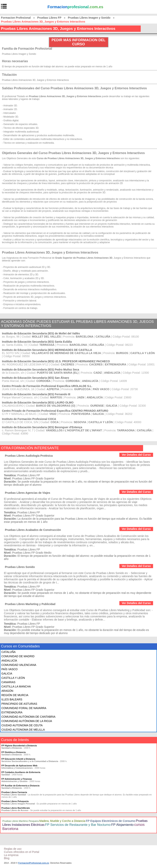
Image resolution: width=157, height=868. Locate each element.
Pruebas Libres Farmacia (14, 792)
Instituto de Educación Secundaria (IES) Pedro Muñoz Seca (41, 370)
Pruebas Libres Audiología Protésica (29, 456)
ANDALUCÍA (9, 661)
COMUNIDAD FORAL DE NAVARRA (24, 708)
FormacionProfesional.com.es (34, 863)
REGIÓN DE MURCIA (15, 695)
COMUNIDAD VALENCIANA (19, 665)
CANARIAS (8, 682)
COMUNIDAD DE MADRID (18, 656)
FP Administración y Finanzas (17, 779)
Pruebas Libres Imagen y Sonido (89, 18)
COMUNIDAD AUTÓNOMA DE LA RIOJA (27, 721)
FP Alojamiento (123, 825)
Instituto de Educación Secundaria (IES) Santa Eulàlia (37, 342)
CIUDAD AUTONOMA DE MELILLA (23, 730)
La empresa (11, 855)
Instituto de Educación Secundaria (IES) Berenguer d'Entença (42, 427)
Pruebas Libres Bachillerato (16, 808)
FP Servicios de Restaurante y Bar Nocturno (78, 825)
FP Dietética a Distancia (14, 752)
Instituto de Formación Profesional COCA (29, 419)
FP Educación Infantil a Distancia (18, 759)
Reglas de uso (13, 849)
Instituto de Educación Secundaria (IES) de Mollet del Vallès (41, 333)
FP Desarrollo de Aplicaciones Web (19, 766)
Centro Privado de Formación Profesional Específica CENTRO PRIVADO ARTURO (55, 411)
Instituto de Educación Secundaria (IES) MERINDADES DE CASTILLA (47, 350)
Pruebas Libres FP (49, 18)
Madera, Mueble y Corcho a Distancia (62, 821)
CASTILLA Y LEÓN (13, 678)
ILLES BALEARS (12, 699)
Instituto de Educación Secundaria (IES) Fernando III (36, 394)
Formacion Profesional (16, 18)
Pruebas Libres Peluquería (15, 801)
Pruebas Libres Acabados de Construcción (33, 530)
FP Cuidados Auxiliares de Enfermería (21, 772)
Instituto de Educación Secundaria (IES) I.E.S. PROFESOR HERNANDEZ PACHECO (56, 361)
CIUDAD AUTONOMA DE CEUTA (22, 725)
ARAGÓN (7, 691)
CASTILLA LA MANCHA (16, 686)
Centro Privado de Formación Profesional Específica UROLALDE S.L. (47, 386)
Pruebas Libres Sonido (20, 567)
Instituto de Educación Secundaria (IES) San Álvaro (35, 378)
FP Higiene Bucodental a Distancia (19, 746)
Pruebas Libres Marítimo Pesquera (20, 821)
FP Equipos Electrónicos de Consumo (111, 821)
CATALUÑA (9, 652)
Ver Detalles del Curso (136, 455)
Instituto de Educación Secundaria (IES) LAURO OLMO (38, 403)
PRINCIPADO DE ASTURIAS (19, 704)
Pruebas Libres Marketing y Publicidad (30, 604)
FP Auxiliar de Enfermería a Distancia (20, 786)
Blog (7, 858)
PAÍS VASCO (10, 669)
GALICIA (7, 674)
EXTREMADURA (12, 712)
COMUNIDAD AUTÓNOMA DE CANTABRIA (28, 717)
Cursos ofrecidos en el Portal (22, 852)
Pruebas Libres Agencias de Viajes (28, 493)
